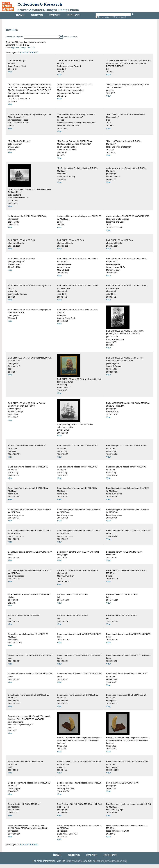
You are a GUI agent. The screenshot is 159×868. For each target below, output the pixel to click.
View (10, 72)
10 (34, 52)
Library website (74, 861)
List (33, 48)
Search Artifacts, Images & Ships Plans (48, 10)
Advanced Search (119, 17)
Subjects (73, 15)
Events (55, 15)
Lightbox (15, 48)
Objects (37, 15)
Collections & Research (40, 4)
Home (20, 15)
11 (37, 52)
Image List (25, 48)
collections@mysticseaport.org (110, 861)
